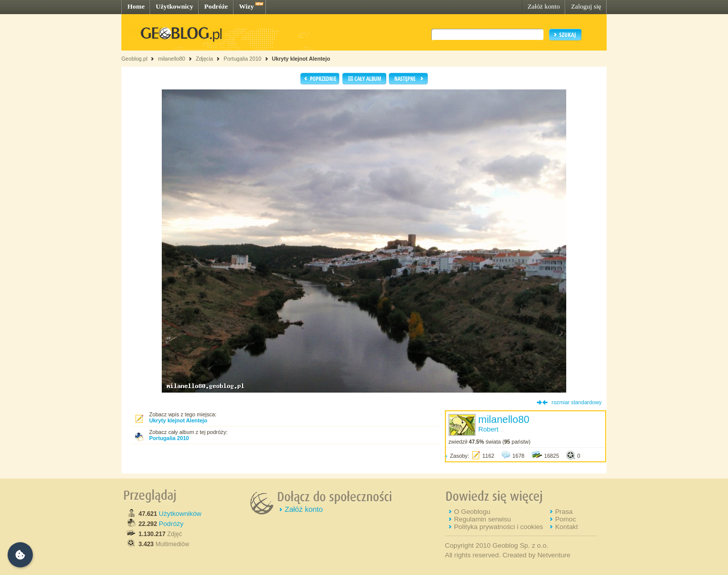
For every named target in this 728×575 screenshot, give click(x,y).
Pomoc (565, 519)
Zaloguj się (586, 6)
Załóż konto (543, 6)
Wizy (246, 6)
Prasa (564, 512)
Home (136, 6)
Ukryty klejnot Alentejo (301, 59)
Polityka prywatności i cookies (498, 527)
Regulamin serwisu (483, 519)
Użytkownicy (174, 6)
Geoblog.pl (134, 59)
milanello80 (171, 59)
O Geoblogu (472, 512)
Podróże (216, 6)
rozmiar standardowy (577, 402)
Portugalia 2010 (242, 59)
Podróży (171, 524)
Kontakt (566, 527)
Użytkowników (180, 514)
